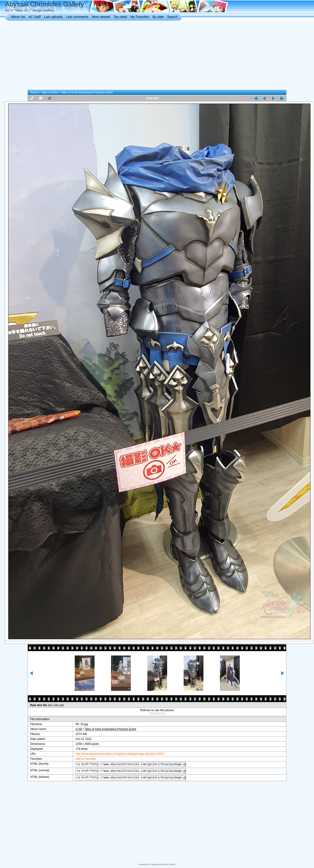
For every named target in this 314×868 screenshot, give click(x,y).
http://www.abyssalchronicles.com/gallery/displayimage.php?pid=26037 (116, 754)
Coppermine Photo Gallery (163, 864)
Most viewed (101, 17)
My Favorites (140, 17)
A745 (75, 729)
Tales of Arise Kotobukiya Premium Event (87, 92)
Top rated (120, 17)
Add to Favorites (82, 759)
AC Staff (35, 17)
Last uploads (53, 17)
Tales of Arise (49, 92)
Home (34, 92)
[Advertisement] (157, 56)
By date (158, 17)
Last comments (77, 17)
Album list (18, 17)
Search (172, 17)
